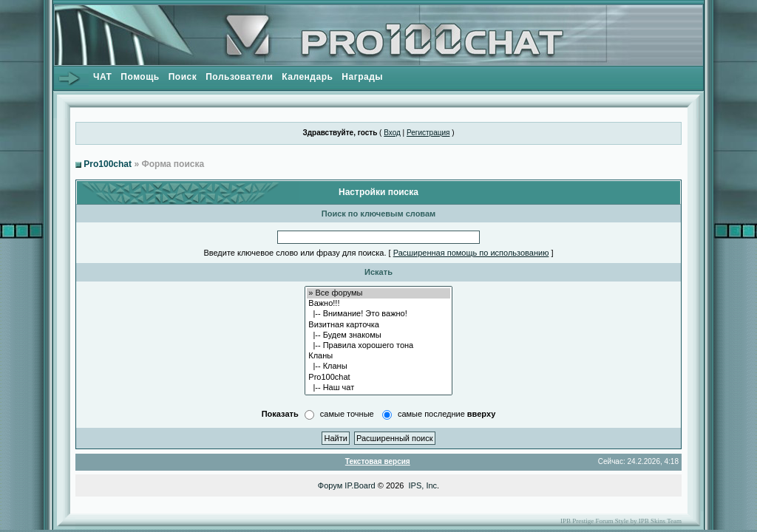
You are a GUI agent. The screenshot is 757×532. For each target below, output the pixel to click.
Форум (330, 485)
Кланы (378, 356)
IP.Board (360, 485)
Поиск (183, 77)
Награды (362, 77)
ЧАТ (102, 77)
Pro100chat (108, 164)
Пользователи (239, 77)
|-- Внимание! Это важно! (378, 314)
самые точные (347, 414)
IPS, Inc (423, 485)
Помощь (140, 77)
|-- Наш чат (378, 388)
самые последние (447, 414)
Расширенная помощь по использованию (471, 253)
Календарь (307, 77)
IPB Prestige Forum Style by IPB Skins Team (621, 521)
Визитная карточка (378, 325)
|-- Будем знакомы (378, 335)
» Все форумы (378, 293)
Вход (392, 133)
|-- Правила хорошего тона (378, 346)
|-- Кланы (378, 366)
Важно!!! (378, 304)
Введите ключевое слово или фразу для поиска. (295, 253)
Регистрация (428, 133)
